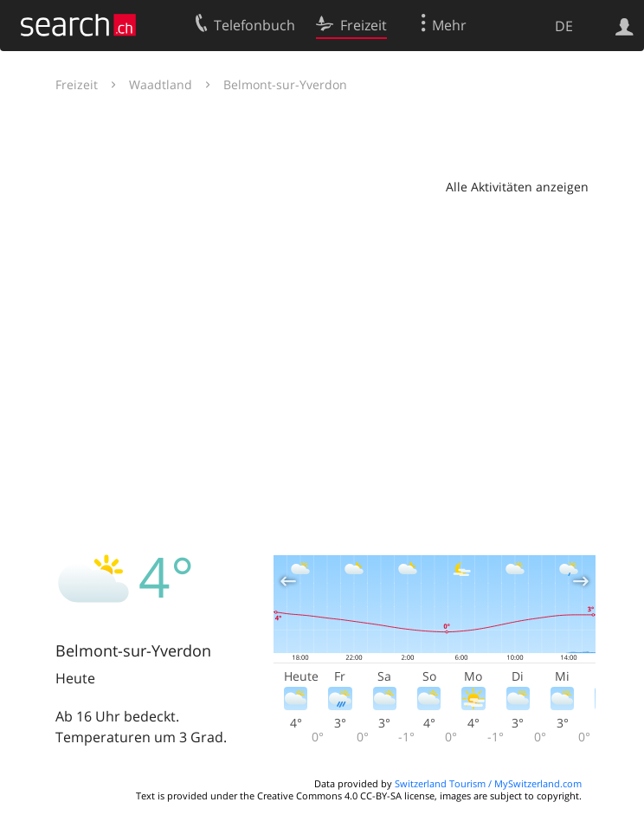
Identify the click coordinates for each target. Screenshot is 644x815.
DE (564, 26)
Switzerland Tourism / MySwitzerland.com (488, 783)
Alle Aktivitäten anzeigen (517, 187)
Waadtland (161, 84)
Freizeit (77, 84)
